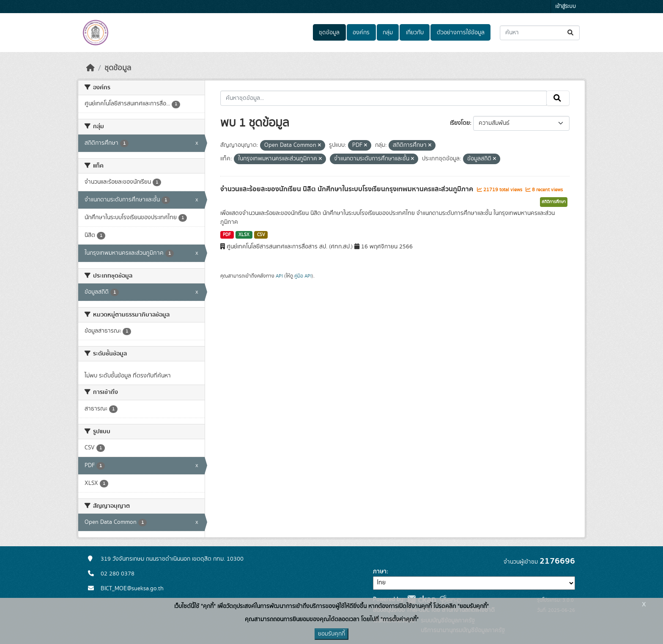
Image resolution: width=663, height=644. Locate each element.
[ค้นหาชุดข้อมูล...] (540, 33)
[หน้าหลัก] (90, 68)
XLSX (244, 235)
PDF (227, 235)
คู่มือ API (303, 276)
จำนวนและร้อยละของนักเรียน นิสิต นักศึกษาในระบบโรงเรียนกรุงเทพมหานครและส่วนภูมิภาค (348, 189)
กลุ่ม (388, 33)
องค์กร (361, 33)
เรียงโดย (460, 123)
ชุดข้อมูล (329, 33)
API (279, 276)
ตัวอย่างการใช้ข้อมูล (461, 33)
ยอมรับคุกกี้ (331, 634)
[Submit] (571, 33)
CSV (261, 235)
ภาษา (380, 572)
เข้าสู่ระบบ (566, 7)
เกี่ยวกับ (415, 33)
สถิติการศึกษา (554, 202)
